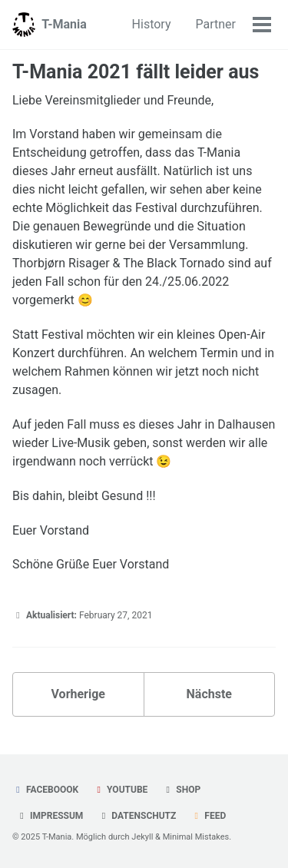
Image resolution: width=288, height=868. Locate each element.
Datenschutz (137, 816)
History (152, 24)
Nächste (209, 694)
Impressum (50, 816)
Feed (208, 816)
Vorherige (78, 694)
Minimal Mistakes (196, 837)
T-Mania (64, 24)
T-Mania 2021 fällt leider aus (136, 72)
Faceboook (45, 790)
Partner (216, 24)
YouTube (120, 790)
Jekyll (142, 837)
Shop (181, 790)
